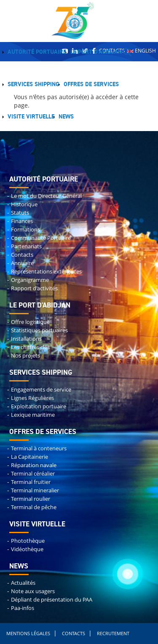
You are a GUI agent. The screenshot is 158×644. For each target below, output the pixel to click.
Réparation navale (34, 465)
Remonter (0, 1)
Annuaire (22, 263)
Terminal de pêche (34, 507)
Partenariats (26, 246)
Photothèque (28, 541)
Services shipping (33, 84)
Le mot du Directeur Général (46, 196)
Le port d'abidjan (40, 306)
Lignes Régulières (32, 398)
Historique (24, 204)
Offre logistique (30, 322)
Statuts (20, 213)
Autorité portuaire (37, 52)
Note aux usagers (33, 591)
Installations (26, 339)
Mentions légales (28, 633)
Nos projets (25, 356)
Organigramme (30, 280)
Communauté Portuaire (41, 238)
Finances (22, 221)
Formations (25, 230)
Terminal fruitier (31, 482)
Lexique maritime (33, 415)
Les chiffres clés (30, 347)
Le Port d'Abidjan (96, 52)
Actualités (23, 583)
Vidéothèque (27, 549)
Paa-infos (23, 608)
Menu (87, 117)
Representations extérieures (46, 272)
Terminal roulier (31, 499)
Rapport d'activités (34, 288)
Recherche (127, 52)
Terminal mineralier (35, 490)
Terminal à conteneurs (39, 448)
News (66, 117)
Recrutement (113, 633)
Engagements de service (41, 390)
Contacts (22, 255)
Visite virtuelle (31, 117)
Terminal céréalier (33, 474)
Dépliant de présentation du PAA (52, 600)
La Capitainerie (29, 457)
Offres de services (91, 84)
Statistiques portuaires (39, 330)
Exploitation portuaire (39, 406)
